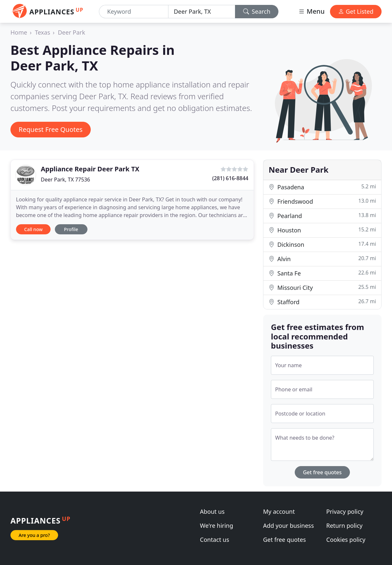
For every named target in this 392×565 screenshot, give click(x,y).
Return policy (345, 526)
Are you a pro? (34, 535)
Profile (71, 229)
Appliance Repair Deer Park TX (90, 169)
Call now (33, 229)
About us (212, 511)
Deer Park (71, 32)
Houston (322, 230)
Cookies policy (346, 540)
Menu (311, 11)
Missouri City (322, 287)
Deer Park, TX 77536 (65, 180)
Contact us (215, 540)
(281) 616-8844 (230, 178)
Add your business (289, 526)
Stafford (322, 302)
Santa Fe (322, 273)
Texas (43, 32)
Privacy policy (345, 511)
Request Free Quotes (51, 129)
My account (279, 511)
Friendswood (322, 201)
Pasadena (322, 187)
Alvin (322, 259)
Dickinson (322, 244)
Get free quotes (322, 472)
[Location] (202, 12)
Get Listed (356, 11)
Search (257, 11)
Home (19, 32)
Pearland (322, 216)
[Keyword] (134, 12)
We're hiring (217, 526)
